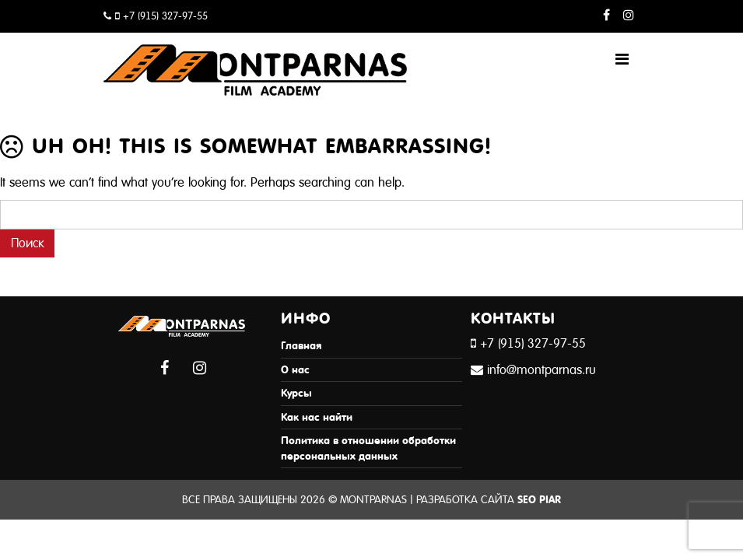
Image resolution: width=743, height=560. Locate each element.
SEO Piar (539, 500)
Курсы (296, 393)
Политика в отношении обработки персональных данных (368, 448)
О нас (295, 370)
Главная (301, 346)
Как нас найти (317, 417)
